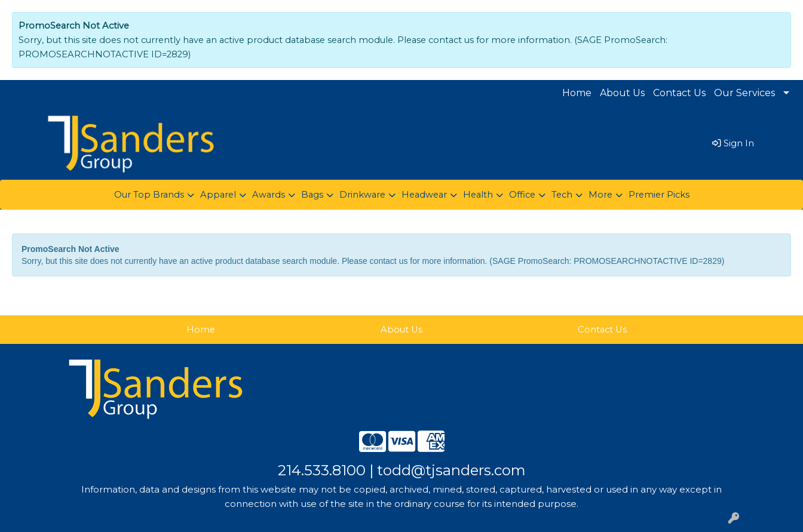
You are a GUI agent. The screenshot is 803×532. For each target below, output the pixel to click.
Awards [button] (269, 195)
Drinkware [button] (362, 195)
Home (577, 93)
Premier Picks (659, 195)
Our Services (744, 93)
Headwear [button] (424, 195)
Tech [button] (562, 195)
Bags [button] (312, 195)
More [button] (600, 195)
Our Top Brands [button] (149, 195)
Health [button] (478, 195)
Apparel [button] (218, 195)
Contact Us (679, 93)
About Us (622, 93)
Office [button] (522, 195)
